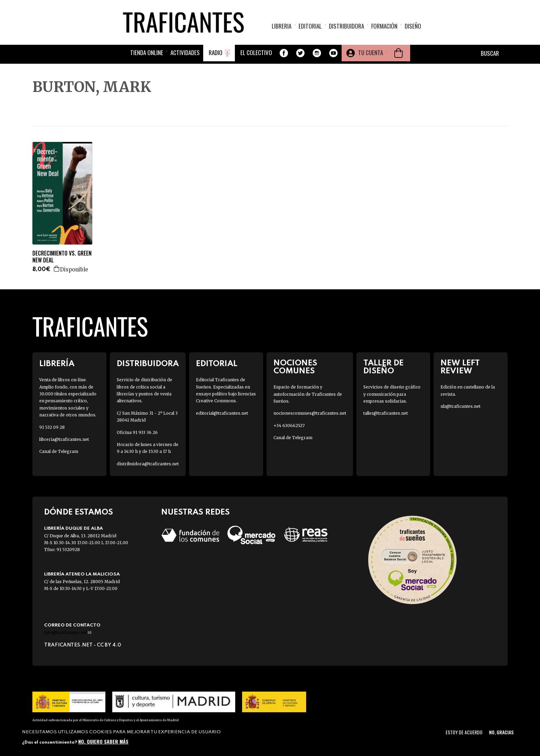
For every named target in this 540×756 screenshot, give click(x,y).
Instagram (317, 53)
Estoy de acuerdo (464, 732)
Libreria (282, 26)
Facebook (284, 53)
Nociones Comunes (295, 367)
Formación (384, 26)
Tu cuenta (371, 53)
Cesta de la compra (398, 53)
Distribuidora (346, 26)
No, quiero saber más (103, 741)
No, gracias (501, 732)
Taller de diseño (383, 367)
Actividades (185, 53)
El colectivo (256, 53)
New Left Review (460, 367)
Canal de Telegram (59, 451)
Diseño (413, 26)
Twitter (300, 53)
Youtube (333, 53)
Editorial (310, 26)
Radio (216, 53)
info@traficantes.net (68, 633)
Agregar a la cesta (57, 269)
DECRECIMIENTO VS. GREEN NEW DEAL (62, 257)
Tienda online (147, 53)
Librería (57, 364)
